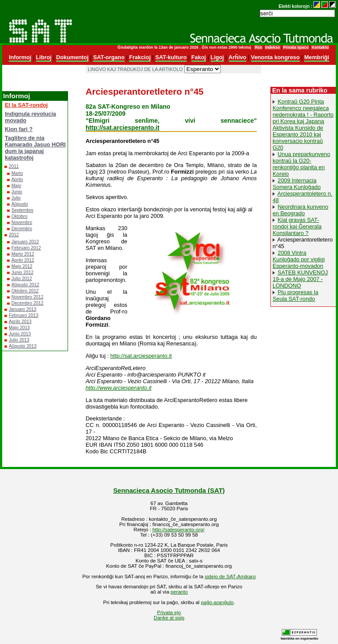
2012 (14, 235)
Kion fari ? (19, 129)
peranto (179, 592)
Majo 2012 (22, 266)
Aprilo (17, 180)
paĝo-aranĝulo (217, 602)
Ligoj (218, 57)
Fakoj (199, 57)
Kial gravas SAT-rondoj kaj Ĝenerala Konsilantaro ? (297, 226)
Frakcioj (140, 57)
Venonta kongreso (275, 57)
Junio (17, 192)
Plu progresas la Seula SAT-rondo (295, 295)
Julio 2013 (19, 340)
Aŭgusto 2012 (25, 285)
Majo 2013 (19, 328)
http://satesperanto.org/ (178, 530)
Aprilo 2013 (20, 322)
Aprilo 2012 (23, 260)
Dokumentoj (72, 57)
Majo (16, 186)
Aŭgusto (20, 204)
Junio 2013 (20, 334)
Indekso (273, 47)
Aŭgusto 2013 (23, 346)
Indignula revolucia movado (31, 117)
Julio (16, 198)
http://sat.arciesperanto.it (122, 128)
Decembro (22, 229)
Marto (17, 173)
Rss (258, 47)
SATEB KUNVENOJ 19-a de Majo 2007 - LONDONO (300, 279)
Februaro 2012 (26, 248)
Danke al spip (169, 618)
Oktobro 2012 (25, 291)
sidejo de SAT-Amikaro (230, 576)
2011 (14, 166)
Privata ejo (169, 612)
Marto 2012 (23, 254)
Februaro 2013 (23, 315)
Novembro (22, 222)
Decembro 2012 (27, 303)
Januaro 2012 (25, 242)
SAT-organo (109, 57)
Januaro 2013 (23, 309)
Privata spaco (296, 47)
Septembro (22, 210)
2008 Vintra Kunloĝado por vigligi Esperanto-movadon (299, 259)
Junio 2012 (22, 272)
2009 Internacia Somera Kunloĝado (297, 184)
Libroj (44, 57)
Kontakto (320, 47)
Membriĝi (317, 57)
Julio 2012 (22, 279)
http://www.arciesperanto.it (119, 388)
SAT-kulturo (171, 57)
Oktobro (19, 216)
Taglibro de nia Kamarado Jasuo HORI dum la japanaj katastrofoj (35, 148)
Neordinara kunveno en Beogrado (300, 210)
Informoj (20, 57)
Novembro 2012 (27, 297)
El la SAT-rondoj (26, 105)
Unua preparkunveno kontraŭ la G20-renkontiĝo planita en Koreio (301, 164)
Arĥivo (238, 57)
